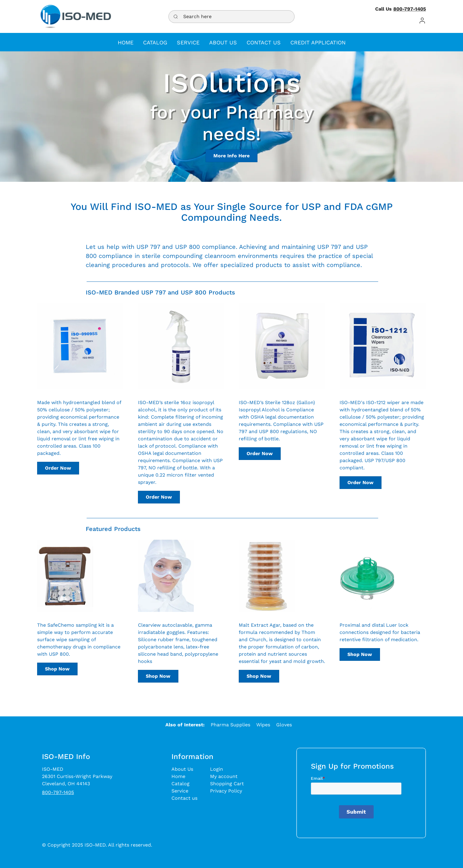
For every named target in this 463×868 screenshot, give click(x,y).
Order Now (58, 468)
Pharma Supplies (230, 725)
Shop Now (57, 669)
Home (178, 776)
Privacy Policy (226, 791)
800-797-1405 (410, 9)
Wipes (263, 725)
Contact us (184, 798)
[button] (422, 20)
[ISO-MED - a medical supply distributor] (76, 16)
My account (224, 776)
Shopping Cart (227, 784)
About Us (182, 769)
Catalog (180, 784)
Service (180, 791)
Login (217, 769)
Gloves (284, 725)
